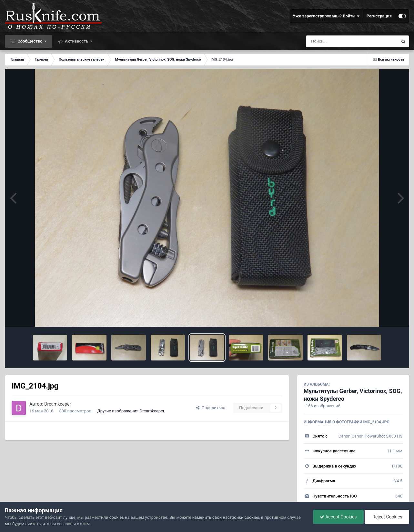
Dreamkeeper (58, 404)
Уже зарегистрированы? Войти (326, 16)
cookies (117, 517)
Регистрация (379, 16)
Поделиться (211, 408)
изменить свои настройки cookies (226, 517)
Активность (77, 41)
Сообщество (30, 41)
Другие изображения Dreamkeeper (131, 411)
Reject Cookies (387, 517)
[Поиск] (340, 41)
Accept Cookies (338, 517)
